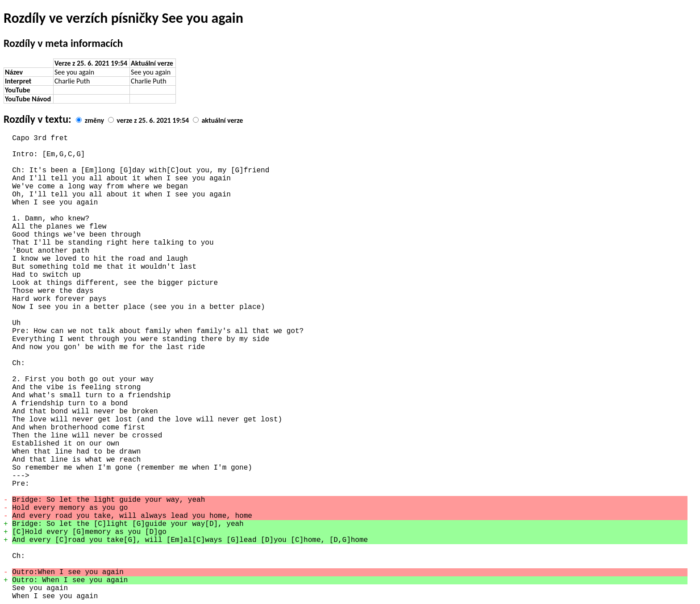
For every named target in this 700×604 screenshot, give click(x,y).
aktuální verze (222, 120)
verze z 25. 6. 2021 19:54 (153, 120)
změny (94, 120)
